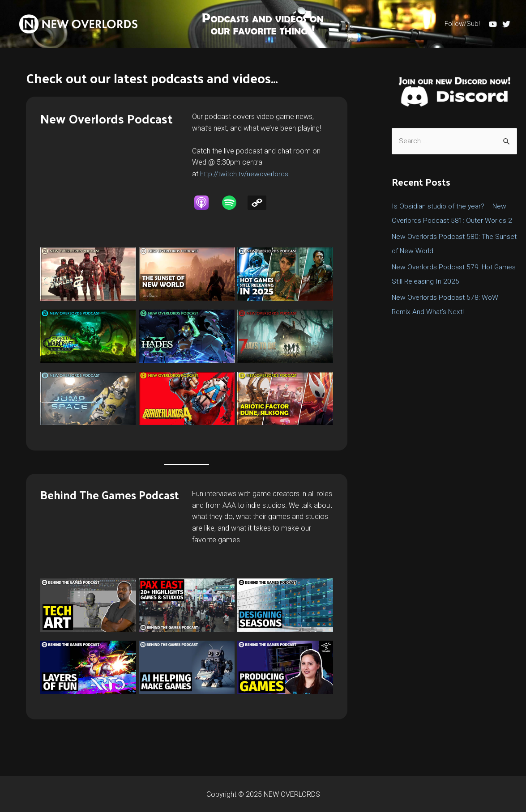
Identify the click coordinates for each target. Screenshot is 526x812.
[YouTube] (493, 24)
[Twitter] (506, 24)
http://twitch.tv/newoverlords (245, 174)
